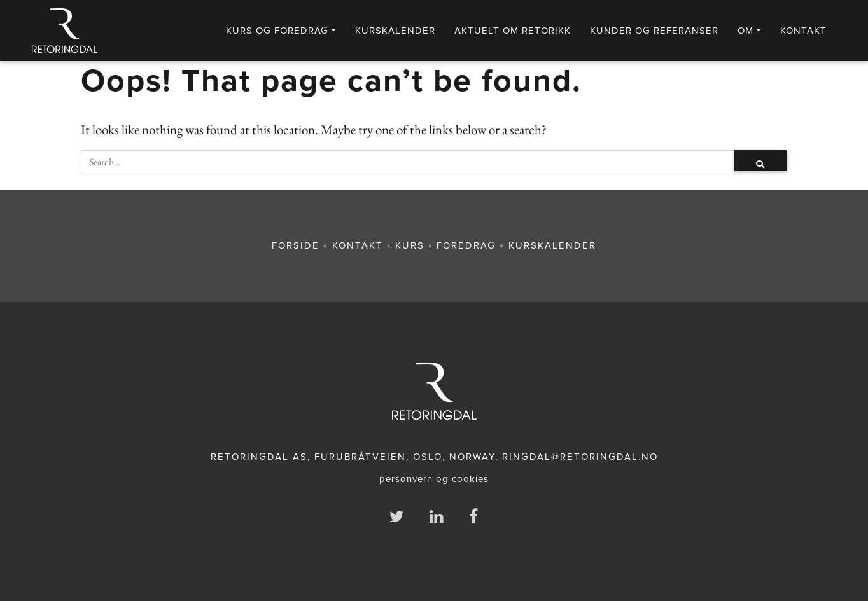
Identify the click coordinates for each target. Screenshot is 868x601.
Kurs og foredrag (277, 31)
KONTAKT (358, 245)
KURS (410, 245)
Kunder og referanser (654, 31)
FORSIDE (296, 245)
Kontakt (803, 31)
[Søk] (408, 162)
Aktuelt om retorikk (513, 31)
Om (745, 31)
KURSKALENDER (395, 31)
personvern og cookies (434, 479)
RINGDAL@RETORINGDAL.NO (580, 457)
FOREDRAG (466, 245)
